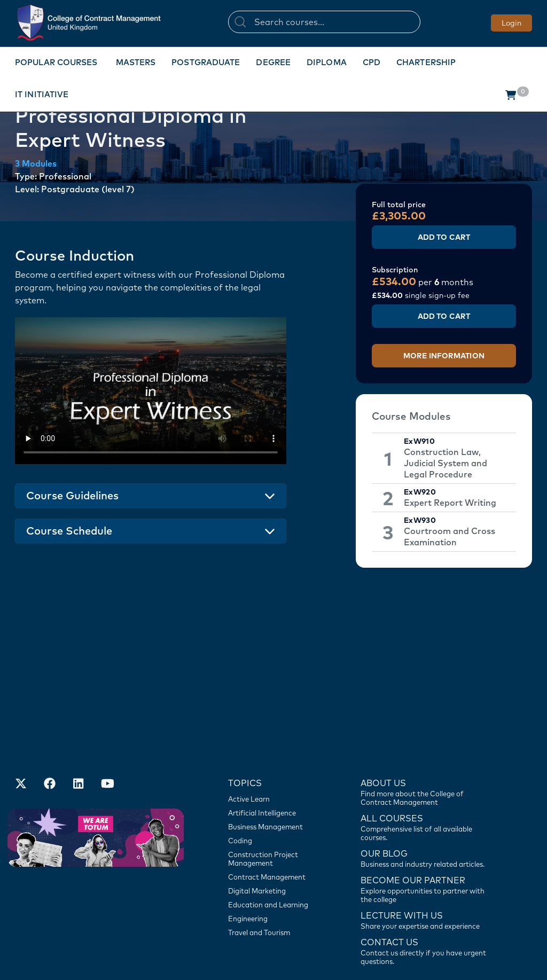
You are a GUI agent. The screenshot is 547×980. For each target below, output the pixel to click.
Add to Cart (444, 237)
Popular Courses (56, 62)
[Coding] (276, 772)
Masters (136, 62)
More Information (444, 356)
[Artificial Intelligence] (276, 744)
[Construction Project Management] (276, 790)
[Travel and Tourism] (276, 864)
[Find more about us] (426, 723)
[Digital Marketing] (276, 822)
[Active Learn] (276, 730)
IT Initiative (42, 94)
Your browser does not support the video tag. (151, 391)
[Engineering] (276, 850)
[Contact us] (426, 789)
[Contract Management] (276, 808)
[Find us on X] (21, 716)
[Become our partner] (426, 820)
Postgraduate (206, 62)
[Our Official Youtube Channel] (107, 716)
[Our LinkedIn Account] (79, 716)
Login (511, 23)
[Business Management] (276, 758)
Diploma (327, 62)
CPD (372, 62)
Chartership (426, 62)
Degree (273, 62)
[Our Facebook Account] (50, 716)
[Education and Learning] (276, 836)
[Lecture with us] (426, 851)
